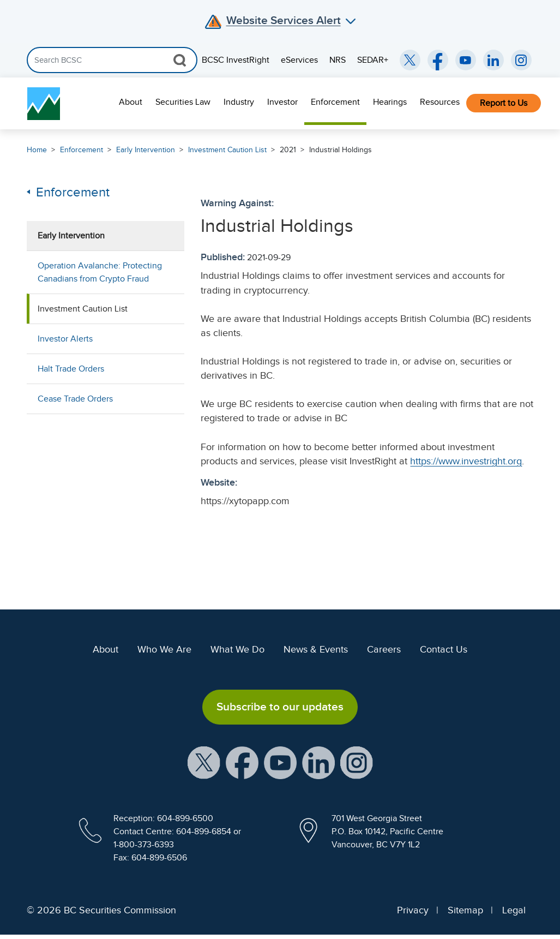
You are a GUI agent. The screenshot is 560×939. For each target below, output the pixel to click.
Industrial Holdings (341, 150)
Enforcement (335, 102)
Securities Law (183, 102)
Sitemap (465, 910)
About (131, 102)
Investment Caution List (227, 150)
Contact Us (444, 649)
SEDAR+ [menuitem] (373, 60)
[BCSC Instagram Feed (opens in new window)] (521, 60)
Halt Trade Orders (71, 369)
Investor (282, 102)
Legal (514, 910)
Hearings (390, 102)
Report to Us (504, 103)
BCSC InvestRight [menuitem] (236, 60)
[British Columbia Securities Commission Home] (44, 104)
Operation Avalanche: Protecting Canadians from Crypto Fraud (100, 272)
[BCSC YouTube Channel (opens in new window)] (466, 60)
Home (37, 150)
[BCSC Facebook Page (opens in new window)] (438, 60)
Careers (384, 649)
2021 (288, 150)
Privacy (413, 910)
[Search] (112, 60)
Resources (440, 102)
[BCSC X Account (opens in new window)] (204, 762)
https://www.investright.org (466, 461)
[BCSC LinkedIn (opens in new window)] (493, 60)
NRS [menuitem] (338, 60)
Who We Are (164, 649)
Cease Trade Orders (75, 399)
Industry (239, 102)
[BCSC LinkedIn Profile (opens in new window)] (318, 762)
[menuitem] (131, 103)
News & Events (316, 649)
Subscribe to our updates (280, 707)
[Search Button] (180, 60)
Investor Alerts (65, 339)
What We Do (237, 649)
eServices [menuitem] (299, 60)
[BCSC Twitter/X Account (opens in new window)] (410, 60)
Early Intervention (146, 150)
